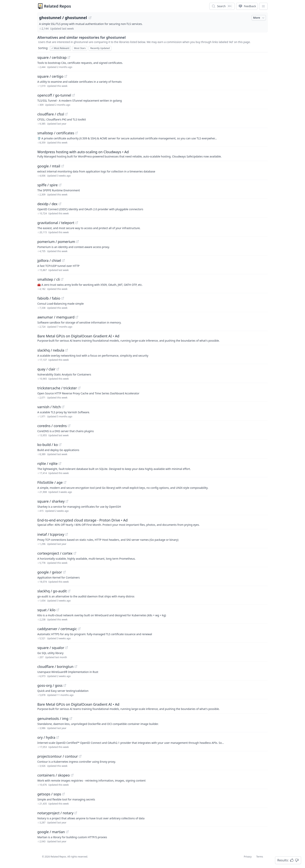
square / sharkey (51, 501)
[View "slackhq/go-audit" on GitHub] (69, 591)
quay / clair (46, 369)
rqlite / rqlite (47, 463)
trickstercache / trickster (57, 388)
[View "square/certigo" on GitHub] (66, 76)
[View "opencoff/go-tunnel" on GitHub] (74, 95)
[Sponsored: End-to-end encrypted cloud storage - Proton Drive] (152, 522)
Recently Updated (100, 48)
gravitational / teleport (56, 223)
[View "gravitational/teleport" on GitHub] (77, 223)
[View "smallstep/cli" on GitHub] (62, 279)
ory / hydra (46, 737)
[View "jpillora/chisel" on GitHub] (63, 260)
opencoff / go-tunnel (54, 95)
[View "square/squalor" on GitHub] (67, 648)
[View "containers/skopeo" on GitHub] (72, 775)
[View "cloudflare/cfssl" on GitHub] (66, 114)
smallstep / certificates (56, 133)
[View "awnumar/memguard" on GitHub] (77, 317)
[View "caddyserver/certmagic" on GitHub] (79, 629)
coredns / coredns (52, 426)
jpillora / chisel (49, 260)
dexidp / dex (47, 204)
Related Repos (57, 6)
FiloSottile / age (50, 482)
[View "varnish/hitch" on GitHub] (63, 407)
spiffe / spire (48, 185)
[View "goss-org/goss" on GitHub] (65, 685)
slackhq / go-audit (52, 591)
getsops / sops (49, 794)
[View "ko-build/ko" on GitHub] (60, 445)
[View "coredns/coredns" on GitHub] (69, 426)
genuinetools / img (53, 718)
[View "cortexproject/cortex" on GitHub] (75, 553)
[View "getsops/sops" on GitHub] (63, 794)
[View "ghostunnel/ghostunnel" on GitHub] (90, 18)
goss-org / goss (50, 685)
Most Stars (80, 48)
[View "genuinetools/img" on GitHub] (71, 718)
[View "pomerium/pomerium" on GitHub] (77, 242)
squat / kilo (46, 610)
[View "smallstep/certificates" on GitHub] (76, 133)
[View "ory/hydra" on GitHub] (58, 737)
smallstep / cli (49, 279)
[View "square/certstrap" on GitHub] (69, 57)
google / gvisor (50, 572)
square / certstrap (52, 57)
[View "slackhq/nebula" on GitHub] (67, 350)
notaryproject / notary (55, 813)
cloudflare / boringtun (55, 667)
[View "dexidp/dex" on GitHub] (60, 204)
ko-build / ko (48, 445)
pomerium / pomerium (56, 242)
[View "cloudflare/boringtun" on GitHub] (76, 667)
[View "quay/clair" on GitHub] (58, 369)
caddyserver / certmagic (57, 629)
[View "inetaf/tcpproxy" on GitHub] (67, 534)
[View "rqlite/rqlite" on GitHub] (60, 463)
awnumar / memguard (56, 317)
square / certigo (50, 76)
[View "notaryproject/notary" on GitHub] (76, 813)
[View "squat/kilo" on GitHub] (58, 610)
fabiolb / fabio (49, 298)
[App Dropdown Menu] (263, 6)
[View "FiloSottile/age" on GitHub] (65, 482)
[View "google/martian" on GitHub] (67, 832)
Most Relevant (60, 48)
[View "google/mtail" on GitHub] (63, 166)
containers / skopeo (54, 775)
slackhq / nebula (51, 350)
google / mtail (49, 166)
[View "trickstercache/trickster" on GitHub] (79, 388)
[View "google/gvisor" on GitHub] (64, 572)
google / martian (51, 832)
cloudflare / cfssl (51, 114)
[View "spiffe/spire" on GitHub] (60, 185)
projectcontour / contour (58, 756)
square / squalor (51, 648)
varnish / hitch (49, 407)
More (259, 18)
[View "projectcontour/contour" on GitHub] (80, 756)
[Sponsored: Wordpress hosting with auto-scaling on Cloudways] (152, 154)
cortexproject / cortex (55, 553)
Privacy (248, 857)
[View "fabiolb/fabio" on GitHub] (63, 298)
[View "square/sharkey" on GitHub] (67, 501)
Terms (260, 857)
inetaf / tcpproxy (51, 534)
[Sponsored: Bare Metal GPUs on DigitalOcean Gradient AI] (152, 338)
